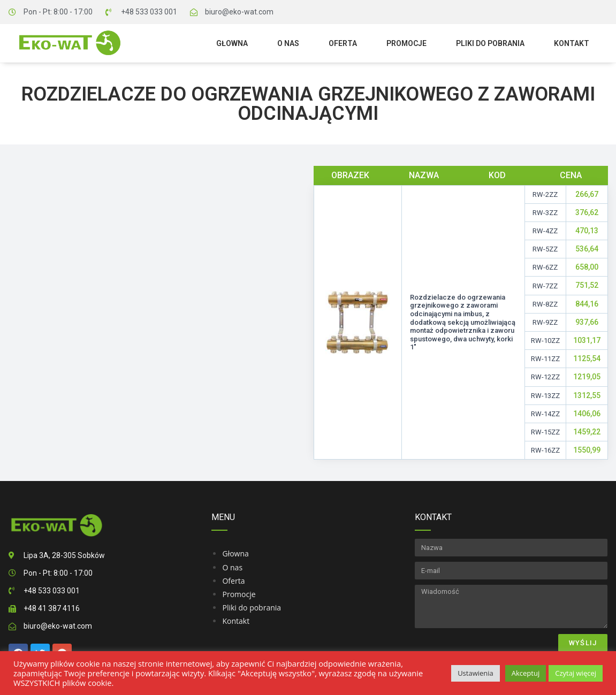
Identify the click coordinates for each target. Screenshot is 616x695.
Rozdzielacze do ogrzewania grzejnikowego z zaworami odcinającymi (308, 104)
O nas (288, 43)
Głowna (232, 43)
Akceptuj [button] (526, 673)
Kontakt (572, 43)
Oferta (343, 43)
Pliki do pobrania (490, 43)
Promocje (406, 43)
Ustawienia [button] (476, 673)
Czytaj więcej (576, 673)
